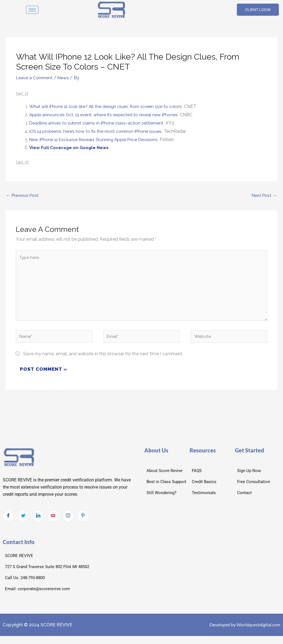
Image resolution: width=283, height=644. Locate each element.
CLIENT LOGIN (258, 10)
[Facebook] (8, 518)
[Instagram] (68, 518)
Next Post (264, 195)
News (65, 78)
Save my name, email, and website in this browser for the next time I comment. (103, 356)
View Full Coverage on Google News (70, 147)
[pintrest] (83, 518)
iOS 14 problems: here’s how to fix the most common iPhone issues (97, 131)
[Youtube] (53, 518)
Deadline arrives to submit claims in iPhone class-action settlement (98, 123)
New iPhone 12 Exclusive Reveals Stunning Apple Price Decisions (95, 139)
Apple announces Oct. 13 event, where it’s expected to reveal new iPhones (104, 115)
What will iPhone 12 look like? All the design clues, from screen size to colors (107, 106)
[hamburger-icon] (32, 10)
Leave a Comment (35, 78)
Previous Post (23, 195)
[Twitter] (23, 518)
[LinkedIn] (38, 518)
